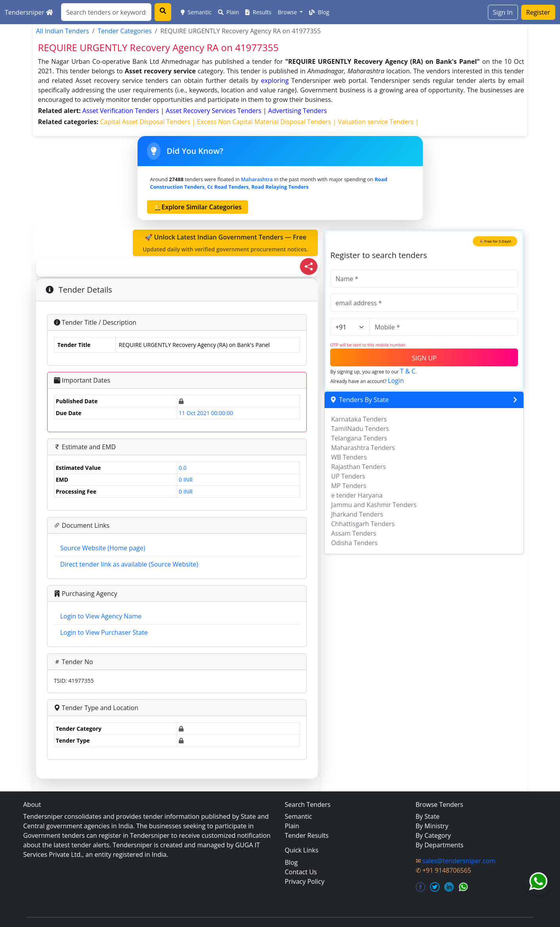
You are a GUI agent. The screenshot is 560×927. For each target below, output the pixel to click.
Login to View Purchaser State (104, 632)
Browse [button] (288, 12)
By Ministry (432, 826)
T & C (408, 371)
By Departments (440, 845)
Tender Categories (124, 31)
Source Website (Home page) (103, 548)
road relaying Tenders (280, 187)
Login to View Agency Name (101, 616)
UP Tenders (348, 476)
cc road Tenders (228, 187)
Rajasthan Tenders (358, 467)
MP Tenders (349, 486)
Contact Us (301, 872)
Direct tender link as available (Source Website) (129, 564)
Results (258, 12)
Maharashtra (257, 179)
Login (396, 381)
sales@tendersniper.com (459, 861)
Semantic (196, 12)
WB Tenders (349, 457)
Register (538, 12)
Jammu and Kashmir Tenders (374, 505)
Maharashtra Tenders (363, 448)
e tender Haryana (357, 495)
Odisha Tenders (354, 543)
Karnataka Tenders (359, 419)
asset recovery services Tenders (214, 111)
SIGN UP (424, 358)
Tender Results (307, 835)
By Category (433, 835)
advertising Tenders (298, 111)
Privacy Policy (305, 881)
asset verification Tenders (121, 111)
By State (428, 816)
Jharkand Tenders (357, 514)
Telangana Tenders (359, 438)
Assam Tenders (354, 533)
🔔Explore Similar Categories (198, 207)
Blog (319, 12)
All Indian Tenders (63, 31)
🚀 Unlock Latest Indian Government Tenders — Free (226, 243)
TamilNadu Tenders (360, 429)
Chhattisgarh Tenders (363, 524)
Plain (229, 12)
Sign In (503, 12)
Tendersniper (29, 12)
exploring (275, 80)
